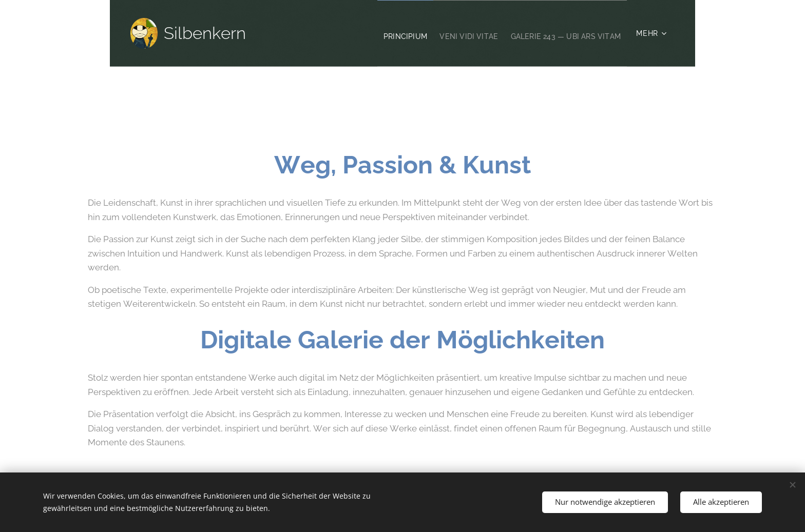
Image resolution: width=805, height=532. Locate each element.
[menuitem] (378, 33)
